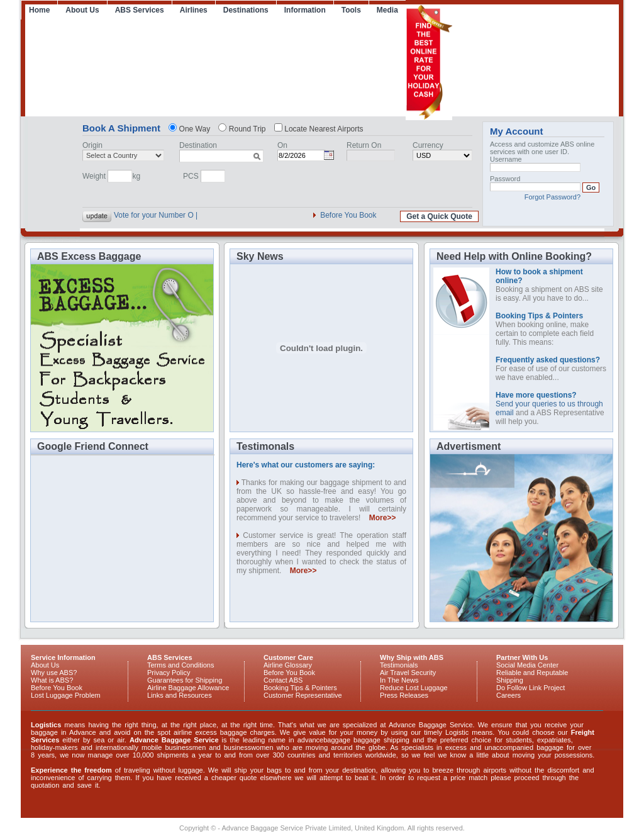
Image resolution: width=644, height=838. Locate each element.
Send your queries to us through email (549, 404)
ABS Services (140, 10)
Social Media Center (527, 665)
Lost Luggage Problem (66, 695)
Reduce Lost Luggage (414, 688)
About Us (82, 10)
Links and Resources (180, 695)
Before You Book (348, 215)
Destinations (246, 10)
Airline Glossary (288, 665)
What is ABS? (52, 680)
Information (305, 10)
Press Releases (404, 695)
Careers (508, 695)
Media (387, 10)
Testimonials (399, 665)
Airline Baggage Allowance (188, 688)
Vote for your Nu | (143, 215)
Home (39, 10)
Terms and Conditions (180, 665)
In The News (399, 680)
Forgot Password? (552, 197)
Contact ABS (283, 680)
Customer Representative (303, 695)
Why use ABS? (54, 673)
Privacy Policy (169, 673)
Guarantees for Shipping (185, 680)
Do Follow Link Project (530, 688)
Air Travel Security (408, 673)
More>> (383, 518)
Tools (351, 10)
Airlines (194, 10)
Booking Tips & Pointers (300, 688)
